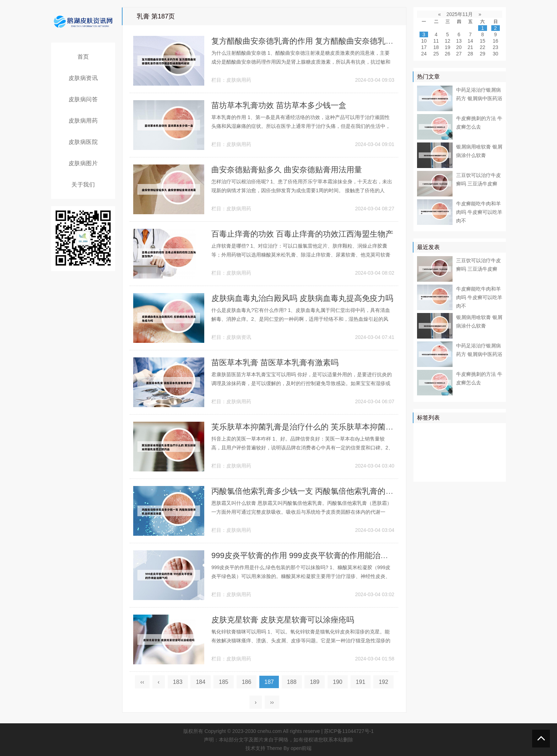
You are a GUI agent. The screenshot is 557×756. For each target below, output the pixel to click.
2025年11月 (460, 14)
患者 (424, 441)
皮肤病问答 (83, 99)
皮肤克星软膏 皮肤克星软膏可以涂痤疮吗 (283, 620)
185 (224, 682)
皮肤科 (457, 452)
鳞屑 (424, 452)
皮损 (475, 452)
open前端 (301, 748)
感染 (459, 462)
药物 (459, 441)
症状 (444, 462)
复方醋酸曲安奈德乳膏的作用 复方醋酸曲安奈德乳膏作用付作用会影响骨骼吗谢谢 (353, 41)
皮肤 (495, 431)
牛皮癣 (462, 431)
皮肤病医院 (83, 142)
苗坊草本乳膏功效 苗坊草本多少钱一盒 (279, 105)
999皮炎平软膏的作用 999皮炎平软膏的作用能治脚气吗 (308, 555)
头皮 (490, 462)
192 (383, 682)
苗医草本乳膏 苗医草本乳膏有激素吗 (275, 363)
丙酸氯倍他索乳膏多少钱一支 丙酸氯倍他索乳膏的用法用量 (314, 491)
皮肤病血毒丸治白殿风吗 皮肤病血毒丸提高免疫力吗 (302, 298)
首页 (83, 57)
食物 (475, 462)
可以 (490, 441)
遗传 (470, 472)
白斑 (424, 472)
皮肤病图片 (83, 163)
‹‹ (142, 682)
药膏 (454, 472)
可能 (490, 452)
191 (361, 682)
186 (247, 682)
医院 (480, 431)
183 (178, 682)
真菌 (475, 441)
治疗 (444, 431)
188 (292, 682)
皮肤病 (442, 441)
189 (315, 682)
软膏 (439, 452)
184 (201, 682)
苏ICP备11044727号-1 (349, 731)
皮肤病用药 (83, 121)
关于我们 (83, 185)
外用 (485, 472)
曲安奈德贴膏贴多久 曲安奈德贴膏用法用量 (287, 170)
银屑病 (426, 431)
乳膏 (439, 472)
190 (338, 682)
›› (272, 702)
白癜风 (426, 462)
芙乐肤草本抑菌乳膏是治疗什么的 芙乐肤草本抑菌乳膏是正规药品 (326, 427)
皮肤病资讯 (83, 78)
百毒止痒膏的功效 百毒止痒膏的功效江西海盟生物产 (302, 234)
